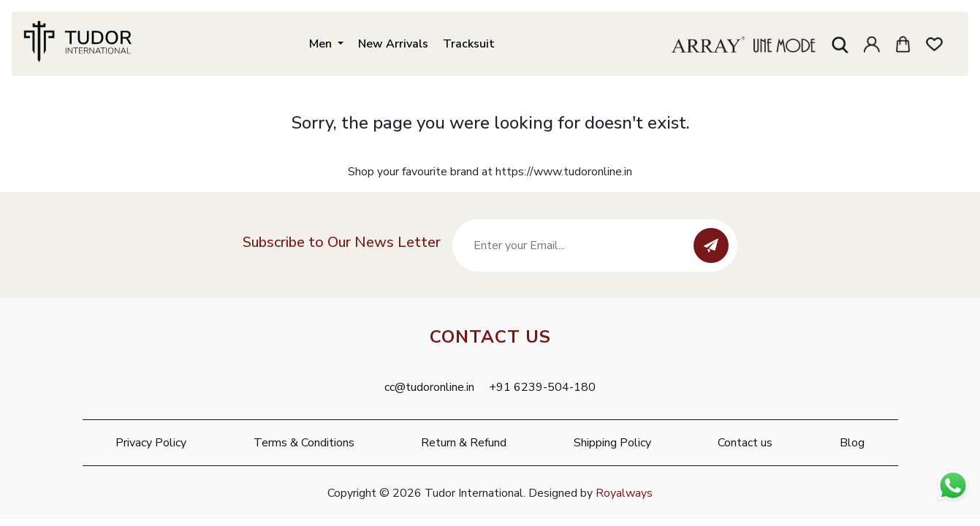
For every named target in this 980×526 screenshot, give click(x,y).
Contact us (745, 443)
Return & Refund (464, 443)
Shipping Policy (612, 443)
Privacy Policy (151, 443)
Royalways (624, 493)
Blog (852, 443)
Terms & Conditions (304, 443)
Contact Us (490, 337)
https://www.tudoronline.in (564, 172)
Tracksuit (469, 42)
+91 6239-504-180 (542, 387)
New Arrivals (393, 42)
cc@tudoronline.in (429, 387)
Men (322, 42)
